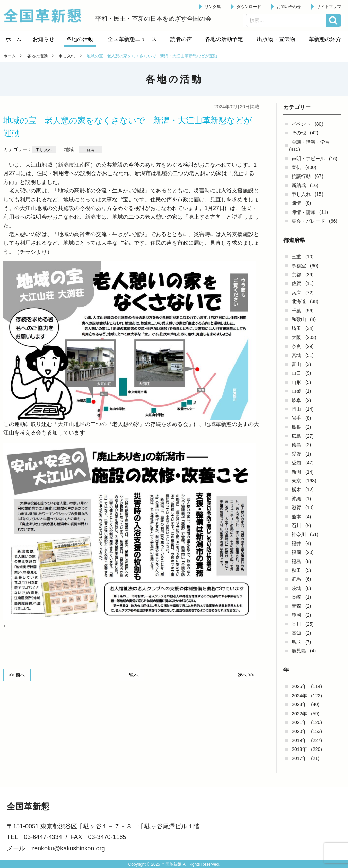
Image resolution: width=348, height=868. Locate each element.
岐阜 (296, 400)
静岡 (296, 615)
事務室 (299, 266)
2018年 (299, 749)
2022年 (299, 714)
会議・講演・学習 (311, 142)
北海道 (299, 301)
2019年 (299, 740)
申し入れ (301, 194)
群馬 (296, 579)
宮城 (296, 355)
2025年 (299, 686)
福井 (296, 543)
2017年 (299, 758)
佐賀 (296, 283)
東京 (296, 481)
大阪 (296, 337)
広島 (296, 436)
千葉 (296, 311)
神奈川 (299, 534)
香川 (296, 624)
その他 (299, 133)
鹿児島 (299, 651)
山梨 (296, 391)
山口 (296, 373)
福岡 (296, 552)
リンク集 (213, 7)
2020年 (299, 731)
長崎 (296, 597)
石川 (296, 525)
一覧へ (132, 675)
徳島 (296, 445)
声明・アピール (308, 159)
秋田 (296, 570)
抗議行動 (301, 176)
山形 (296, 382)
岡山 (296, 409)
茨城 (296, 588)
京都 (296, 275)
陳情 (296, 203)
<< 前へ (17, 675)
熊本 (296, 517)
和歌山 (299, 319)
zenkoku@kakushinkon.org (68, 848)
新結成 (299, 185)
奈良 (296, 346)
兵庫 (296, 293)
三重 (296, 257)
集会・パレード (308, 221)
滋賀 (296, 507)
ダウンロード (249, 7)
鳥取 (296, 642)
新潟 (296, 472)
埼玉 (296, 328)
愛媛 (296, 454)
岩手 (296, 418)
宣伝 (296, 167)
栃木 (296, 490)
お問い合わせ (289, 7)
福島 (296, 561)
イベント (301, 124)
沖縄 (296, 499)
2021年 (299, 722)
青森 (296, 606)
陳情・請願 (303, 212)
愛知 (296, 463)
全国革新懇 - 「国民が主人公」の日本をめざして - (46, 16)
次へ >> (245, 675)
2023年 (299, 704)
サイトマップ (329, 7)
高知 (296, 633)
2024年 (299, 696)
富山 (296, 364)
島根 (296, 427)
